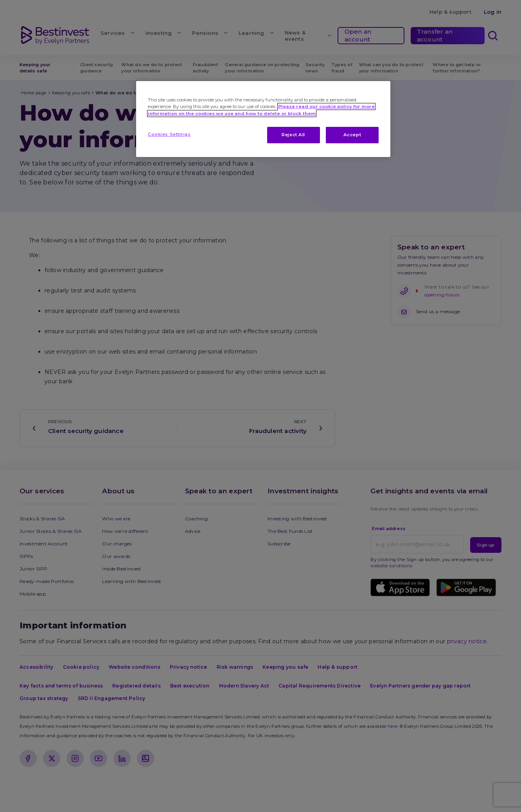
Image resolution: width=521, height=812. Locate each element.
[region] (263, 119)
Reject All (293, 135)
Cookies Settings (169, 134)
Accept (352, 135)
